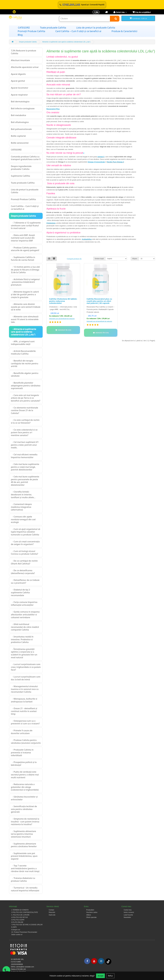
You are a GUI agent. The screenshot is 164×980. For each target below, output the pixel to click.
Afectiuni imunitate (20, 60)
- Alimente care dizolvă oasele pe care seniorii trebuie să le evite (26, 307)
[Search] (115, 19)
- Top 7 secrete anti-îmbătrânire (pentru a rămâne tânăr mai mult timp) (25, 868)
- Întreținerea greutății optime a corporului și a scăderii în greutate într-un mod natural (24, 653)
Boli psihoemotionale (21, 129)
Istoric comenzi (129, 912)
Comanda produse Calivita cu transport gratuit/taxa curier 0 (26, 158)
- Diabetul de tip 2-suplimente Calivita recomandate (21, 592)
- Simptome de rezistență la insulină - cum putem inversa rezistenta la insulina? (25, 822)
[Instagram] (101, 961)
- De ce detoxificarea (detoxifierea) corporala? (23, 572)
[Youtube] (94, 961)
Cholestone (51, 223)
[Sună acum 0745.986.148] (82, 5)
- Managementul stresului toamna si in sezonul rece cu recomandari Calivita (25, 689)
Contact (51, 910)
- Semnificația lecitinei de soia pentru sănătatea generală (24, 809)
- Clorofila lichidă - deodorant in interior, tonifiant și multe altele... (23, 494)
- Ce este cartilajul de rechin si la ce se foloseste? (25, 421)
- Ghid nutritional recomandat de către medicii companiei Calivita (25, 627)
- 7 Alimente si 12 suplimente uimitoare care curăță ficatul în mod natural (26, 225)
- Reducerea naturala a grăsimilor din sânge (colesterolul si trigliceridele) (25, 787)
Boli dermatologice (20, 102)
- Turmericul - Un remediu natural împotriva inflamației (25, 889)
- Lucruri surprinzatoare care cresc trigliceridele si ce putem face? (26, 667)
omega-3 (101, 157)
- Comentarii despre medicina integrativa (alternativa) (21, 507)
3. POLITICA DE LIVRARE (20, 915)
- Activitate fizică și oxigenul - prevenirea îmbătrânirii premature (25, 282)
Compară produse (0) (74, 259)
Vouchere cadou (92, 912)
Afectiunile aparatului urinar (25, 67)
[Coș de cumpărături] (142, 12)
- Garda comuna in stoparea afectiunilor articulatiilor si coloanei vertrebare (25, 615)
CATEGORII (24, 28)
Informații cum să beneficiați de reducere (62, 319)
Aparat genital (18, 81)
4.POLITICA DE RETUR (20, 917)
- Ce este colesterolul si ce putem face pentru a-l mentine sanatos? (24, 432)
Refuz (110, 976)
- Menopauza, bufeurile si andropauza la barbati (24, 700)
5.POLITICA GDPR (18, 920)
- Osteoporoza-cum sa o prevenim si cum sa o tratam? (25, 722)
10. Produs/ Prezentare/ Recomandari (24, 932)
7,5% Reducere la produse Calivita (24, 52)
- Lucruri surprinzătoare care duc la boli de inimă (26, 678)
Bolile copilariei (18, 136)
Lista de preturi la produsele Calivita (96, 28)
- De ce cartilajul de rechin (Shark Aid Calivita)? (24, 562)
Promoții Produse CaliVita (31, 31)
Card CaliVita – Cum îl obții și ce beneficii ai (78, 31)
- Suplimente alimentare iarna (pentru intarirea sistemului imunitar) (23, 834)
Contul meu (128, 910)
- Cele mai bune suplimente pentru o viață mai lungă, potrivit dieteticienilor (25, 467)
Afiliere (89, 915)
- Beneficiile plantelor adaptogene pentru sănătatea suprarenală (26, 386)
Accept (100, 976)
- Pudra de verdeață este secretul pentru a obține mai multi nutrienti (25, 775)
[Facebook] (87, 961)
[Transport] (106, 12)
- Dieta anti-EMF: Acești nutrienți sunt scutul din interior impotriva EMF (23, 238)
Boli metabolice (18, 115)
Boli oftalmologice (20, 122)
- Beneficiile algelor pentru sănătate (25, 375)
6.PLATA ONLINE (17, 922)
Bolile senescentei (20, 143)
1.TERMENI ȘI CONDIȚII (20, 910)
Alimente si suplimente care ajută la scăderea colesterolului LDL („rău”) (66, 42)
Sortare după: (99, 259)
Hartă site (52, 915)
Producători (90, 910)
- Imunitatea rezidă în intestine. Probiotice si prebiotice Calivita (22, 639)
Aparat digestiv (18, 74)
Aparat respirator (19, 95)
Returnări (52, 912)
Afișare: (135, 259)
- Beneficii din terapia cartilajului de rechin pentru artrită (25, 363)
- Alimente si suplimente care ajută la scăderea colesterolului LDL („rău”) (24, 332)
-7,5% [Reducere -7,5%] (96, 12)
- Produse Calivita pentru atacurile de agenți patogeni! (25, 249)
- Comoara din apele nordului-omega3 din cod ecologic (23, 519)
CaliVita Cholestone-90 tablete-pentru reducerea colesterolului (63, 301)
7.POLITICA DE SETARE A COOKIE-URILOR (27, 925)
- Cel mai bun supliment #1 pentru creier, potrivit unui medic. (25, 445)
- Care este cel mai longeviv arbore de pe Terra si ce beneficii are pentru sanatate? (26, 398)
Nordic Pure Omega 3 (115, 162)
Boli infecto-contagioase (23, 108)
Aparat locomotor (20, 88)
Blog (20, 35)
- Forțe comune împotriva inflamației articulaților (24, 604)
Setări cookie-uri (17, 935)
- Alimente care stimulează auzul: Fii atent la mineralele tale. (25, 319)
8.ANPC (14, 927)
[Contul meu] (120, 12)
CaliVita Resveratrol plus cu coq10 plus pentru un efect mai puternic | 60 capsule (99, 301)
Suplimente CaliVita (20, 176)
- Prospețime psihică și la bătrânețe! (24, 764)
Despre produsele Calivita (28, 42)
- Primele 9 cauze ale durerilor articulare (22, 732)
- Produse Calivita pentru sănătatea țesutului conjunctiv (26, 742)
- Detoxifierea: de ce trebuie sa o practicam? (25, 581)
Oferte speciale (91, 917)
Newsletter (127, 917)
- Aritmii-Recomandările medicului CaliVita (23, 352)
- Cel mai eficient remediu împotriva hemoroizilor (24, 456)
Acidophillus (87, 239)
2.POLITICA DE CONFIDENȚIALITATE (25, 912)
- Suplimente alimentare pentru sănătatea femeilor (24, 845)
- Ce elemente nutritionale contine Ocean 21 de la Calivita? (24, 410)
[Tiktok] (108, 961)
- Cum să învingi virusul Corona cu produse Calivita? (24, 553)
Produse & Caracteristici (124, 31)
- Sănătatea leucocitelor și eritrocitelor (24, 798)
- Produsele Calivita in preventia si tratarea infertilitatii (22, 752)
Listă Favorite (128, 915)
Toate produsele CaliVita (53, 28)
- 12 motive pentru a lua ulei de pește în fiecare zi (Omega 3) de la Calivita (25, 270)
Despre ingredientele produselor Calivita (21, 168)
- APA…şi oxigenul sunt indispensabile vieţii (23, 343)
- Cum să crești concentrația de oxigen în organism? (25, 543)
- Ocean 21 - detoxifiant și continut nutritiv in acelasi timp (24, 711)
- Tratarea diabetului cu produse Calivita (23, 879)
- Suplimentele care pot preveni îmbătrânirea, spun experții (24, 856)
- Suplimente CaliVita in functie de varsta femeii (23, 259)
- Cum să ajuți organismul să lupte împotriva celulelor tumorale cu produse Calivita (25, 532)
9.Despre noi (16, 930)
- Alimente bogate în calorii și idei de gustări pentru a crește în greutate (25, 295)
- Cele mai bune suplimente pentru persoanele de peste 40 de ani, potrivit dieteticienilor (25, 481)
